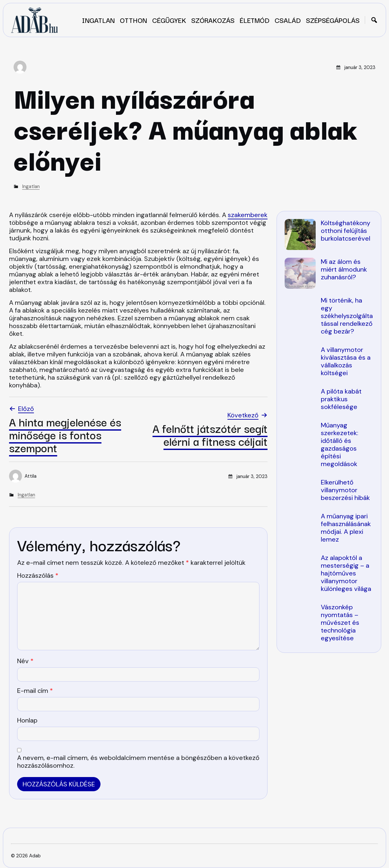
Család (288, 20)
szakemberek (248, 215)
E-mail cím (35, 691)
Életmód (255, 20)
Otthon (133, 20)
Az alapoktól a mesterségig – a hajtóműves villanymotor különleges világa (346, 573)
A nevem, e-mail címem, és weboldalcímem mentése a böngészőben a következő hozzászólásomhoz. (138, 762)
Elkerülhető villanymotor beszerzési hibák (345, 490)
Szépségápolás (333, 20)
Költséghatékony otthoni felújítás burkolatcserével (346, 231)
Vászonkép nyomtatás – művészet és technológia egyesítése (340, 623)
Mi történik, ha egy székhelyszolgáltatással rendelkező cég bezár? (347, 316)
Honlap (27, 720)
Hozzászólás (38, 575)
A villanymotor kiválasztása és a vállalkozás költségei (346, 361)
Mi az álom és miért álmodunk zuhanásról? (344, 269)
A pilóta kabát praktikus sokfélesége (341, 399)
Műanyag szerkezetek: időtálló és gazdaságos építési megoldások (340, 444)
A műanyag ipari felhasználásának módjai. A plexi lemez (346, 528)
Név (25, 661)
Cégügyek (169, 20)
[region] (329, 436)
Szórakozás (213, 20)
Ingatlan (98, 20)
